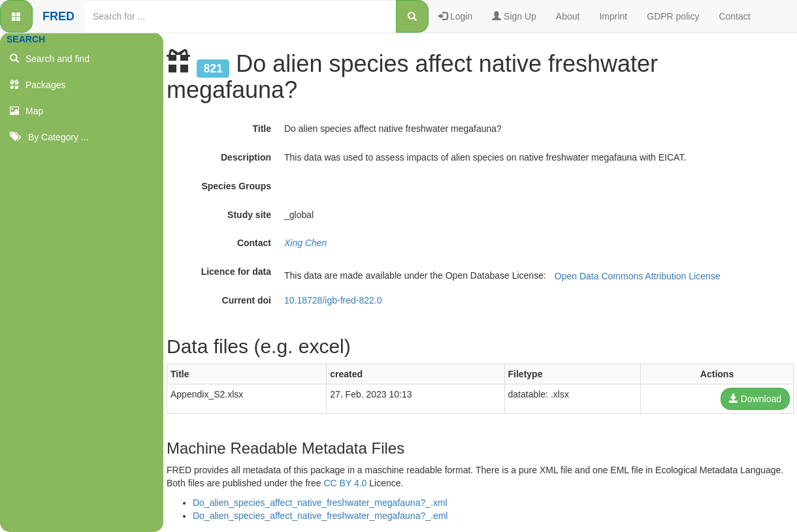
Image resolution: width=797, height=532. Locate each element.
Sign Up (514, 16)
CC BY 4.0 (346, 483)
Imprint (613, 16)
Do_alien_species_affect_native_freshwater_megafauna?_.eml (320, 516)
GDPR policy (673, 16)
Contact (734, 16)
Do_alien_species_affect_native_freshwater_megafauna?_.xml (320, 503)
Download (755, 399)
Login (455, 16)
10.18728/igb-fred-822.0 (333, 300)
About (568, 16)
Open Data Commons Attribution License (638, 276)
